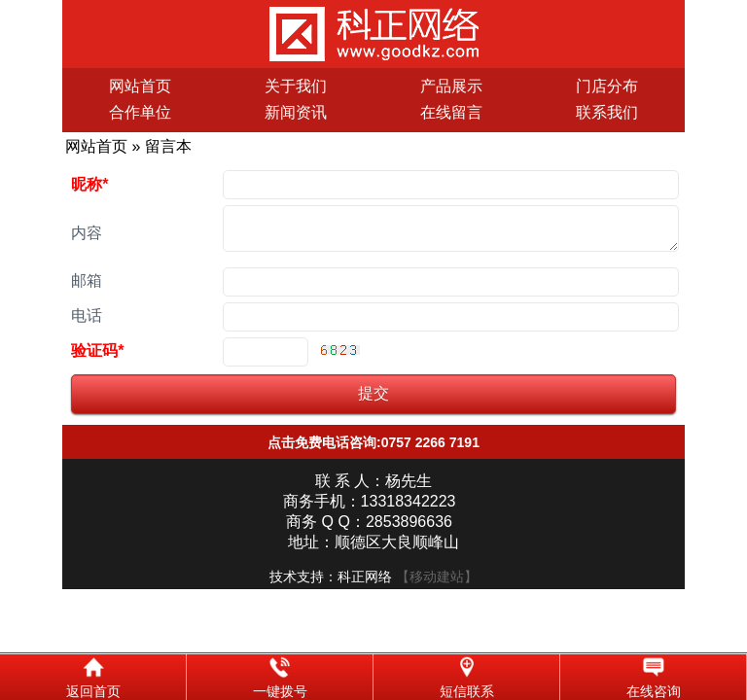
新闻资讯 (296, 112)
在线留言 (451, 112)
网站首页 (140, 86)
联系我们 (607, 112)
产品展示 (451, 86)
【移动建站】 (437, 584)
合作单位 (140, 112)
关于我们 (296, 86)
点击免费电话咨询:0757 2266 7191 (373, 450)
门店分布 (607, 86)
